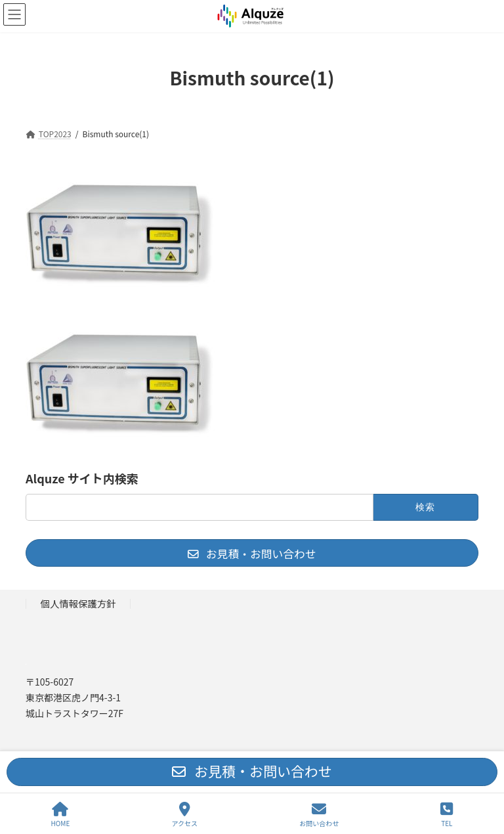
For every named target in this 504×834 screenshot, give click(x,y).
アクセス (185, 815)
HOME (61, 815)
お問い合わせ (319, 815)
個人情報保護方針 (78, 603)
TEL (447, 815)
